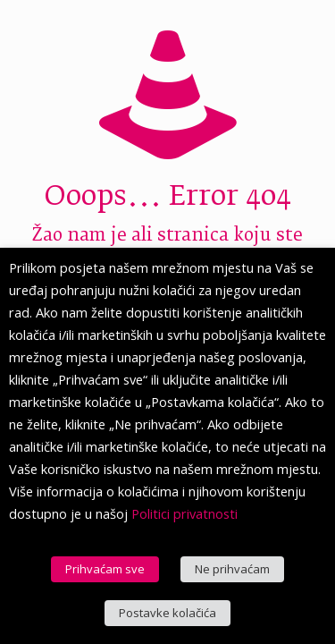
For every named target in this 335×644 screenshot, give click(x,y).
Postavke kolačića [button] (167, 613)
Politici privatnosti (184, 513)
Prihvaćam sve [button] (105, 569)
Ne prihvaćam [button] (232, 569)
